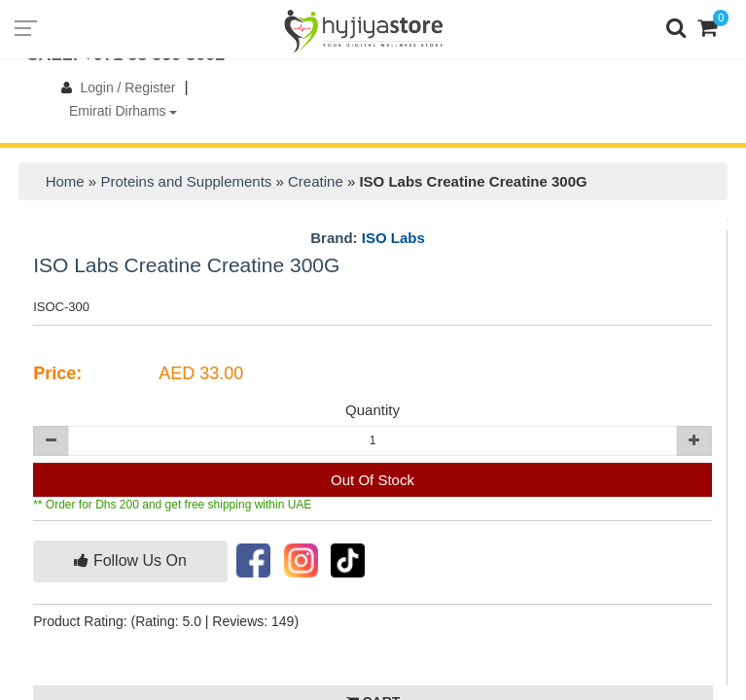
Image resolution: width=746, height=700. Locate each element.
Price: (57, 373)
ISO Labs (393, 238)
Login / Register (114, 87)
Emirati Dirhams (123, 111)
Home (65, 181)
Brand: (368, 238)
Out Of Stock (373, 480)
